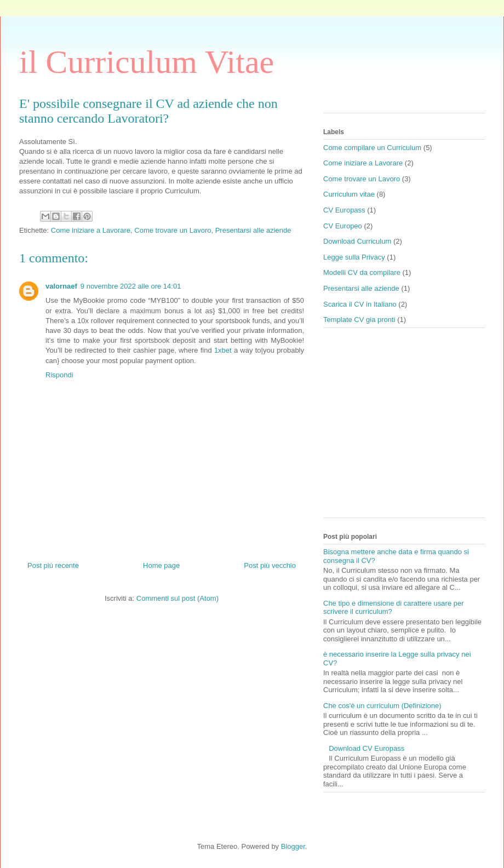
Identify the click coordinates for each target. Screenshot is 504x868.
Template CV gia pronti (359, 320)
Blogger (293, 846)
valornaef (61, 286)
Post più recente (53, 565)
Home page (161, 565)
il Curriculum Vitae (147, 62)
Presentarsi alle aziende (253, 230)
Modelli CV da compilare (362, 272)
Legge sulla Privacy (354, 257)
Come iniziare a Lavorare (91, 230)
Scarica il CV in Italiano (360, 304)
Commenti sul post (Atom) (177, 598)
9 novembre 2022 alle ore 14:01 (131, 286)
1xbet (223, 350)
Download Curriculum (357, 241)
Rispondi (59, 375)
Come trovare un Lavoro (173, 230)
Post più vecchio (270, 565)
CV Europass (344, 210)
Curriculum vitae (349, 194)
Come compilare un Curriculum (372, 148)
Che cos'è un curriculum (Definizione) (382, 706)
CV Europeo (343, 226)
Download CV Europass (366, 748)
